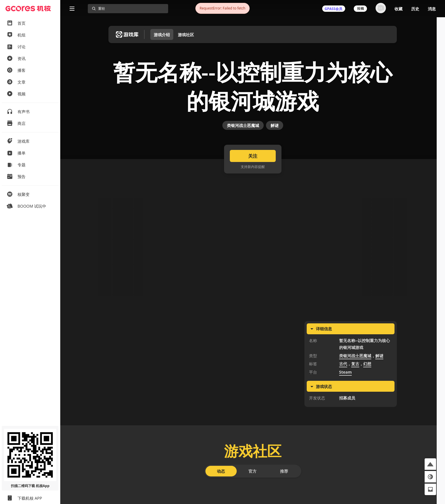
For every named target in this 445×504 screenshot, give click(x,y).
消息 (432, 9)
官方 (252, 489)
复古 (355, 382)
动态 (221, 489)
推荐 (284, 489)
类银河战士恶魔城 (243, 137)
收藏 (399, 9)
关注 (253, 173)
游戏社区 (186, 35)
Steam (345, 390)
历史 (415, 9)
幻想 (367, 382)
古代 (343, 382)
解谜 (275, 137)
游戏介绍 (162, 35)
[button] (430, 464)
